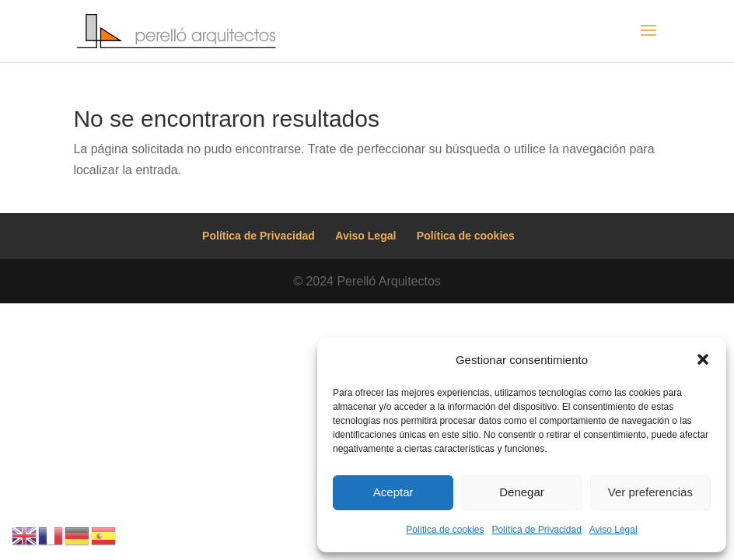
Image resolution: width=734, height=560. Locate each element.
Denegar (522, 492)
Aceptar (393, 492)
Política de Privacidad (536, 530)
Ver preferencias (650, 492)
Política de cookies (445, 530)
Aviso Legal (613, 530)
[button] (703, 359)
